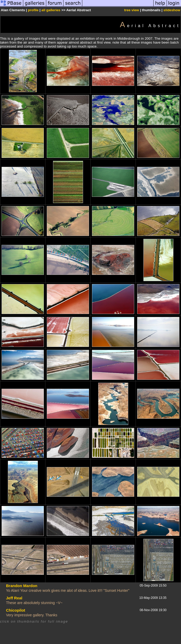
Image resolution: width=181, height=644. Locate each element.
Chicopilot (16, 610)
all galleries (51, 10)
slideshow (172, 10)
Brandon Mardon (22, 586)
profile (33, 10)
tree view (132, 10)
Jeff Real (14, 598)
